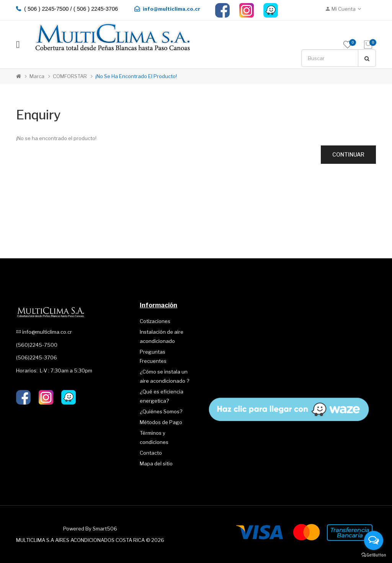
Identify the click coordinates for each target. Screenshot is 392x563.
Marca (37, 76)
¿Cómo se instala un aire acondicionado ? (164, 376)
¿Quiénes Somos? (161, 411)
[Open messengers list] (374, 540)
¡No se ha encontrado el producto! (136, 76)
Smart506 (105, 529)
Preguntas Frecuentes (153, 356)
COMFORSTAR (70, 76)
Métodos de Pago (161, 422)
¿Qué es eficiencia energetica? (162, 396)
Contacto (151, 453)
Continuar (348, 154)
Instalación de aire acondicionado (162, 336)
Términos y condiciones (154, 437)
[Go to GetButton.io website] (374, 555)
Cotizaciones (155, 321)
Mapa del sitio (156, 463)
